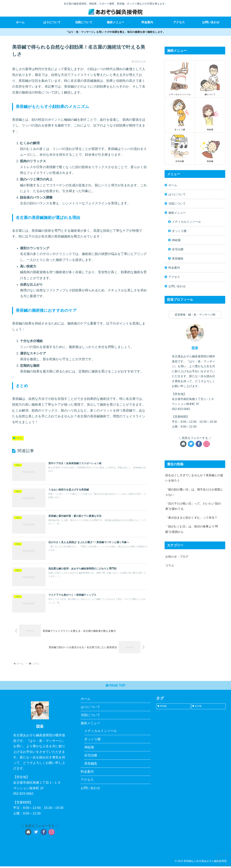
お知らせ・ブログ (177, 556)
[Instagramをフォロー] (207, 444)
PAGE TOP (115, 687)
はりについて (177, 194)
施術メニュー (177, 213)
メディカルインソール (186, 222)
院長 (195, 348)
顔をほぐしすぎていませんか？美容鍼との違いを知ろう (194, 478)
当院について (177, 203)
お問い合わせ (177, 286)
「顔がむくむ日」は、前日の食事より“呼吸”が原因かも (192, 529)
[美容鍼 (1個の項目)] (174, 708)
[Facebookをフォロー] (199, 444)
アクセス (174, 277)
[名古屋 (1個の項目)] (209, 708)
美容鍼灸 (178, 258)
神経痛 (176, 240)
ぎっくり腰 (179, 231)
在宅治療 (178, 249)
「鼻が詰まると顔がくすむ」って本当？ (191, 518)
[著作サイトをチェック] (183, 444)
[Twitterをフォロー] (191, 444)
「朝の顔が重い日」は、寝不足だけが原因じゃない (194, 492)
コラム (18, 438)
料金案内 (174, 268)
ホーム (173, 185)
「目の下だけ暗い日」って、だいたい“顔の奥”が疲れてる (193, 506)
